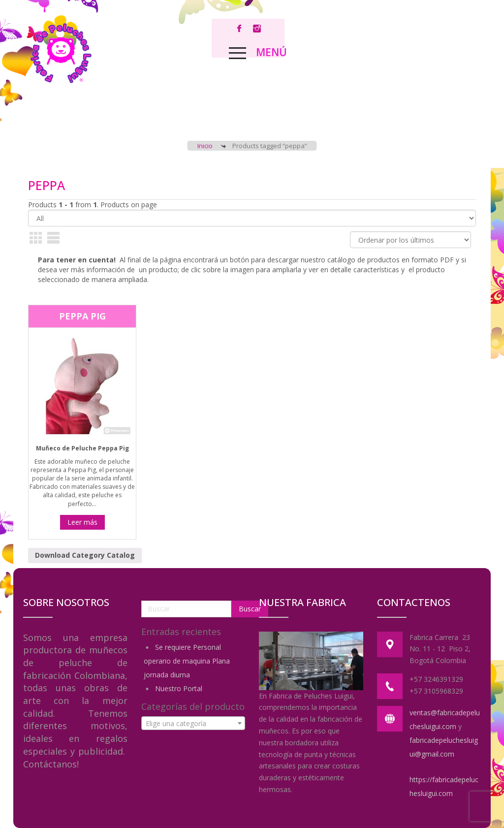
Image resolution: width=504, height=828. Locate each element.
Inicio (205, 146)
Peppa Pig (82, 316)
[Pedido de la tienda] (410, 240)
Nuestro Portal (179, 688)
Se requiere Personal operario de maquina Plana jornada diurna (187, 661)
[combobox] (193, 723)
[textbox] (193, 724)
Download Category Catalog (85, 555)
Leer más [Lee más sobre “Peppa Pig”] (82, 522)
